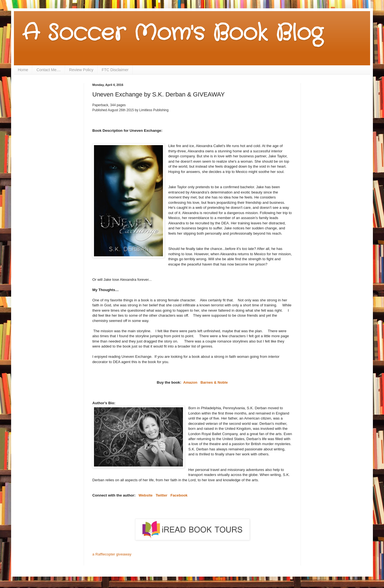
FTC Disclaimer (115, 70)
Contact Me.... (49, 70)
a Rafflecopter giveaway (112, 554)
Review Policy (81, 70)
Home (23, 70)
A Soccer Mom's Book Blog (173, 33)
